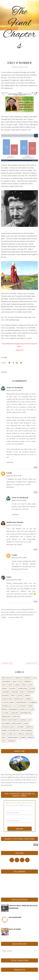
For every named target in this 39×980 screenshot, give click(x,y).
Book (11, 685)
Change (17, 685)
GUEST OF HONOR (15, 929)
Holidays (12, 688)
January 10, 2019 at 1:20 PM (14, 580)
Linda (9, 577)
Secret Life (12, 734)
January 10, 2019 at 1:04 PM (19, 558)
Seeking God (19, 699)
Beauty (23, 692)
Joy (15, 706)
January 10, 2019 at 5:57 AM (14, 476)
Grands (27, 695)
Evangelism (6, 716)
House (26, 723)
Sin (20, 681)
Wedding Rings (13, 737)
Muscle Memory (27, 730)
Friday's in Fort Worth (10, 720)
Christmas (27, 678)
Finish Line (16, 716)
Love (35, 678)
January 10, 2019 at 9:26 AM (14, 525)
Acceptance (22, 706)
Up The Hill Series (8, 702)
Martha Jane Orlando (15, 522)
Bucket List (24, 709)
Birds (31, 706)
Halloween (6, 723)
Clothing (5, 713)
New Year (15, 692)
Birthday (31, 692)
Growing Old (6, 706)
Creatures (15, 713)
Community (28, 681)
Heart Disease (17, 723)
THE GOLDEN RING (15, 917)
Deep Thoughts (7, 678)
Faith (30, 685)
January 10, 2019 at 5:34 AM (14, 390)
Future (32, 688)
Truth (4, 685)
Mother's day (14, 730)
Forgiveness (6, 681)
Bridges (5, 709)
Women (23, 737)
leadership (11, 741)
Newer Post (8, 663)
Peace (24, 685)
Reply (36, 467)
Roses (4, 734)
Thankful (29, 699)
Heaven (4, 688)
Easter (20, 695)
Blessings (5, 695)
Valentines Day (21, 702)
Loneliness (6, 692)
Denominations (26, 713)
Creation (18, 678)
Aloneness (33, 702)
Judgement (20, 727)
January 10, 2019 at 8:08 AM (19, 500)
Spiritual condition (25, 734)
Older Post (31, 663)
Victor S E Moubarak (15, 388)
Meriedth (30, 727)
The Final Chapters (19, 29)
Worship (31, 737)
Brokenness (14, 709)
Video (4, 737)
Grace (15, 681)
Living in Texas (7, 699)
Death (13, 695)
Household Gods (8, 727)
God (30, 720)
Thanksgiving (23, 688)
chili (4, 741)
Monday (5, 730)
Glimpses (23, 720)
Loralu (9, 473)
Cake (32, 709)
